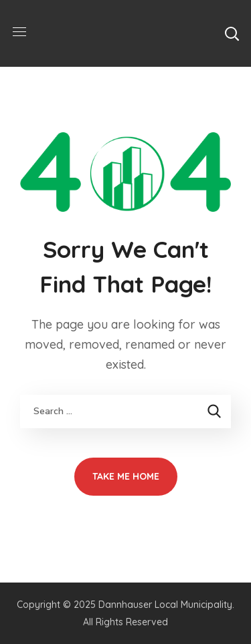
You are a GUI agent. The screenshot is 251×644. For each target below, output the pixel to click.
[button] (232, 33)
